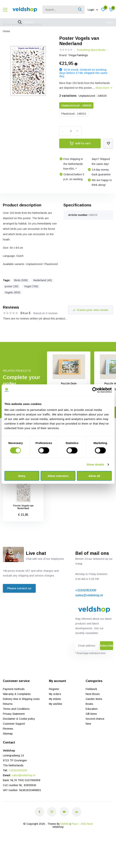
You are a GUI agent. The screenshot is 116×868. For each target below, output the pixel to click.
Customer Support (14, 724)
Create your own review (91, 310)
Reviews (8, 729)
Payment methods (14, 689)
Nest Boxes (93, 694)
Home (6, 31)
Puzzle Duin (69, 383)
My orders (55, 694)
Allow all (94, 476)
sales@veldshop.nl (89, 595)
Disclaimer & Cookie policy (19, 719)
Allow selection (58, 476)
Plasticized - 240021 (74, 114)
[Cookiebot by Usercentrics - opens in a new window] (95, 390)
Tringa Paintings (78, 55)
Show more (104, 88)
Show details (95, 464)
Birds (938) (21, 280)
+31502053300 (86, 590)
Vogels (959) (13, 292)
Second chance (95, 719)
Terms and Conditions (16, 709)
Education (92, 709)
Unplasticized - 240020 (76, 105)
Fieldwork (91, 689)
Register (54, 689)
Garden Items (94, 699)
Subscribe (106, 646)
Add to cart (80, 143)
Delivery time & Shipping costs (21, 699)
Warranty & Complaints (17, 694)
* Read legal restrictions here (90, 653)
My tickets (55, 699)
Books (89, 704)
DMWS (65, 824)
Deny (22, 476)
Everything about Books (91, 50)
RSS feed (87, 824)
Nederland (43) (43, 280)
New (88, 724)
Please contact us (19, 588)
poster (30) (12, 286)
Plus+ (75, 824)
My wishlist (56, 704)
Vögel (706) (31, 286)
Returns (8, 704)
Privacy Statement (14, 714)
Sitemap (8, 734)
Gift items (91, 714)
